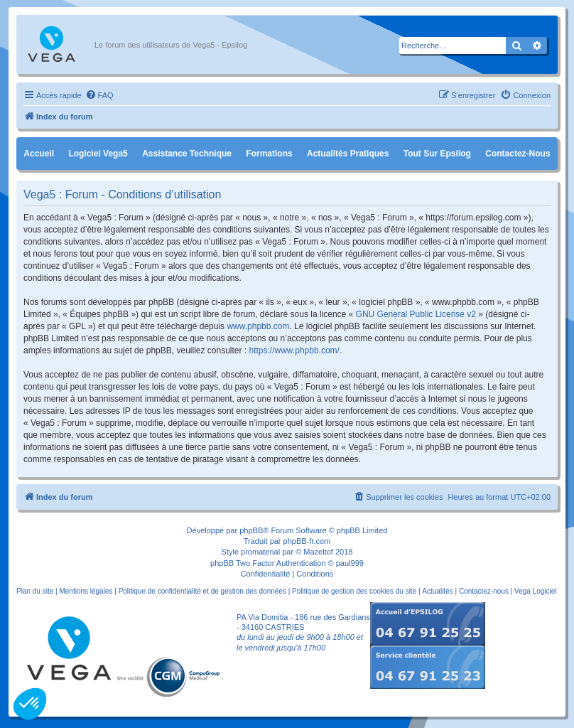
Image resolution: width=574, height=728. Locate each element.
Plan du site (35, 591)
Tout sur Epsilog (437, 154)
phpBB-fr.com (307, 541)
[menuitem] (99, 95)
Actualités (437, 591)
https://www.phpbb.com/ (294, 350)
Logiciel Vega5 (98, 154)
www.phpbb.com (258, 326)
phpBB (251, 530)
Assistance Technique (187, 154)
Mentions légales (86, 591)
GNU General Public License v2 (416, 314)
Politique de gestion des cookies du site (354, 591)
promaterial (260, 552)
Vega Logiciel (536, 591)
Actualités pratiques (348, 154)
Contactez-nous (518, 154)
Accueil (39, 154)
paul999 (350, 563)
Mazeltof (318, 552)
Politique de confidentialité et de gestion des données (202, 591)
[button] (30, 704)
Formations (269, 154)
